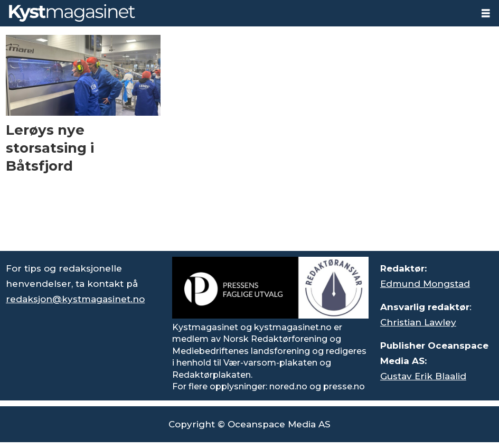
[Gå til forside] (72, 13)
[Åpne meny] (486, 13)
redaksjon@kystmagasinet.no (75, 299)
